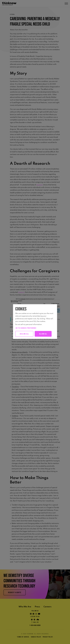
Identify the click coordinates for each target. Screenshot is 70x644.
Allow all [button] (43, 334)
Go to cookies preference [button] (26, 328)
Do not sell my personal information (28, 325)
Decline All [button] (24, 334)
